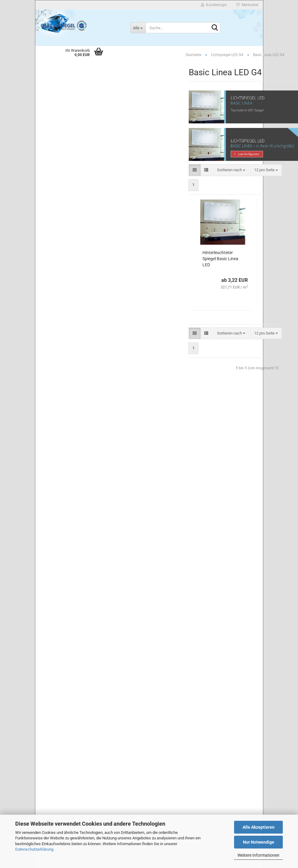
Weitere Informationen (258, 855)
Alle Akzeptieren (259, 827)
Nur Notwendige (259, 842)
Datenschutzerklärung (34, 849)
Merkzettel (247, 5)
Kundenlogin (214, 5)
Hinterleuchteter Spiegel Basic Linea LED (220, 259)
